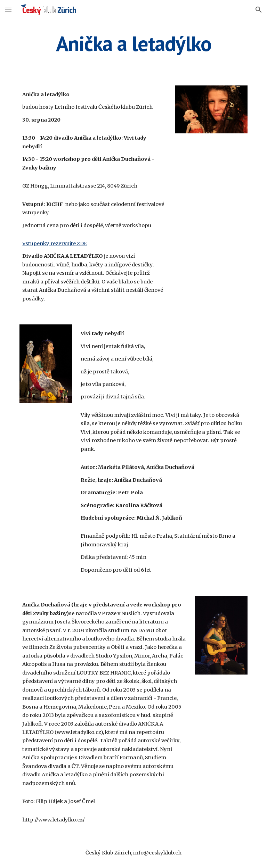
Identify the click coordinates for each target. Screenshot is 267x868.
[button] (8, 10)
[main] (133, 43)
